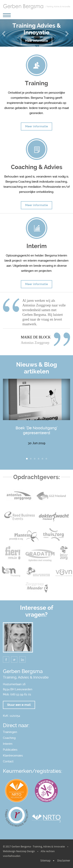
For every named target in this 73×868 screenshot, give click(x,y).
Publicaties (10, 750)
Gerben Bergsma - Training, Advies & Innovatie (38, 847)
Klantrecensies (13, 756)
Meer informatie (36, 41)
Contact (8, 761)
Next (68, 36)
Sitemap (45, 861)
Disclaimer (64, 861)
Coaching (9, 738)
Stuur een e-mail (19, 705)
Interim (8, 744)
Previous (5, 36)
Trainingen (10, 732)
